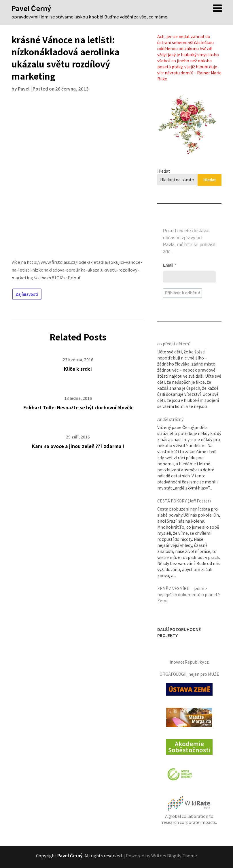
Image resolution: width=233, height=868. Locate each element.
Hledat (164, 171)
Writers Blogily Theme (174, 855)
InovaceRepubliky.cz (189, 662)
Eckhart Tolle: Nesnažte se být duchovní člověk (78, 407)
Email (170, 265)
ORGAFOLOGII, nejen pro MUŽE (189, 674)
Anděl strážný (170, 419)
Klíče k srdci (78, 369)
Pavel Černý (31, 8)
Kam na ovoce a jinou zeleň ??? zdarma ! (78, 446)
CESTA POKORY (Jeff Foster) (184, 501)
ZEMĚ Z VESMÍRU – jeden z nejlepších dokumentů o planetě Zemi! (189, 594)
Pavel (24, 89)
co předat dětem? (174, 344)
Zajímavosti (27, 294)
